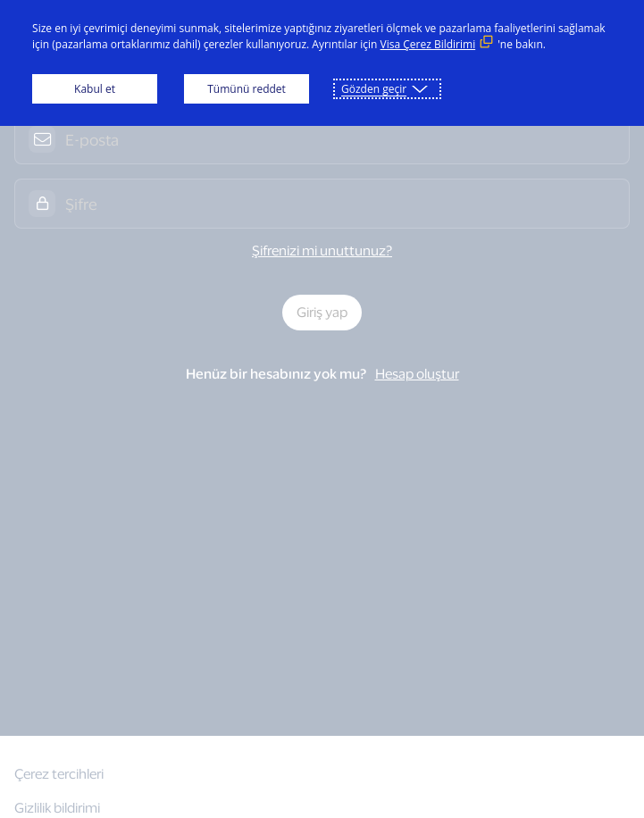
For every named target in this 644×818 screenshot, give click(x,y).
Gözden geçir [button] (374, 89)
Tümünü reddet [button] (247, 89)
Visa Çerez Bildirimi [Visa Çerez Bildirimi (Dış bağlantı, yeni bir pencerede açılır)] (428, 44)
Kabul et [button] (95, 89)
